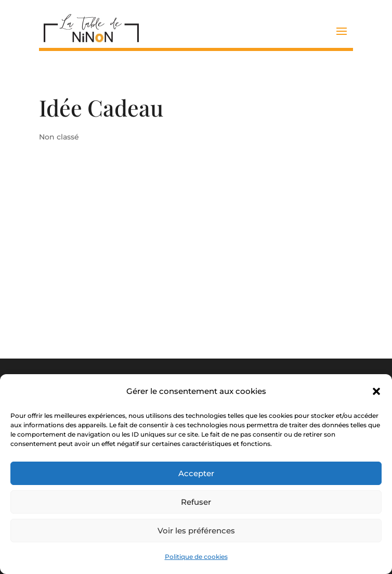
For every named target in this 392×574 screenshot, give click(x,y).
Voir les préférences (196, 531)
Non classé (59, 137)
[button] (376, 391)
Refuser (196, 502)
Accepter (196, 473)
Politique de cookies (196, 557)
